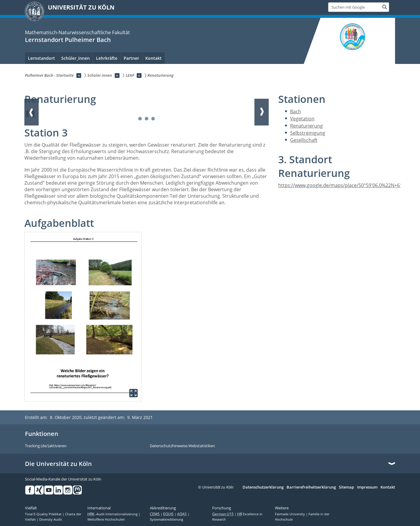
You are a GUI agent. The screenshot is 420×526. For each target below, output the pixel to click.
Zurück (32, 112)
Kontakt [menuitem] (154, 58)
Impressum (367, 487)
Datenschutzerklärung (263, 487)
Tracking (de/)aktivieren (46, 446)
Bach (296, 112)
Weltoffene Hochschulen (106, 519)
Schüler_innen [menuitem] (75, 58)
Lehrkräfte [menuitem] (107, 58)
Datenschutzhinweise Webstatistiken (182, 446)
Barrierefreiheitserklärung (311, 487)
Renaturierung (306, 126)
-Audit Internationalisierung (113, 514)
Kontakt (388, 487)
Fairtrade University (290, 514)
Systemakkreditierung (166, 519)
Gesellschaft (304, 140)
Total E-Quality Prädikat (44, 514)
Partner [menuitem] (131, 58)
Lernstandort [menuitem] (41, 58)
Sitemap (346, 487)
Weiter (262, 112)
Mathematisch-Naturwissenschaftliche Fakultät (77, 32)
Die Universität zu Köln (58, 464)
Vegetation (302, 119)
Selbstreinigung (308, 133)
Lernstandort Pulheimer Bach (68, 40)
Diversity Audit (51, 519)
